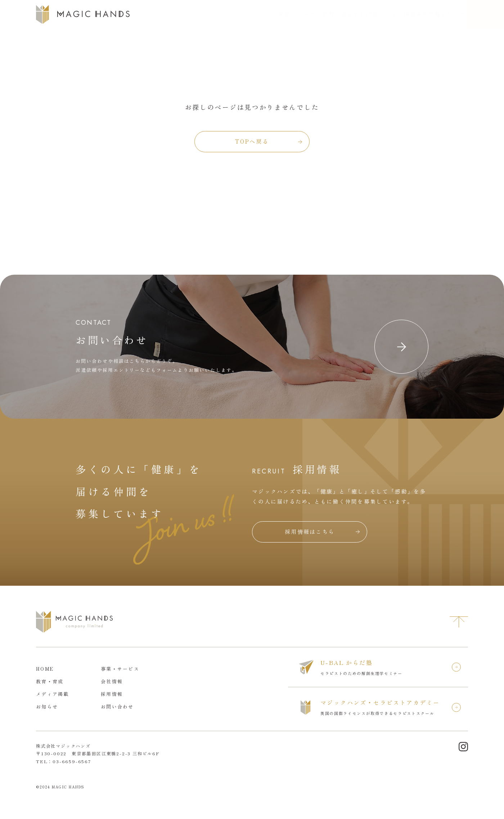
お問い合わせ (471, 14)
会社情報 (295, 14)
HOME (45, 669)
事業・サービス (209, 14)
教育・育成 (257, 14)
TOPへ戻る (252, 141)
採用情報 (379, 14)
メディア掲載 (337, 14)
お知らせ (415, 14)
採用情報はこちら (310, 532)
